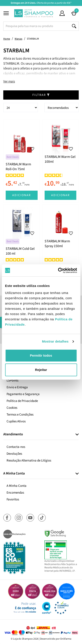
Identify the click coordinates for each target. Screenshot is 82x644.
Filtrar (41, 95)
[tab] (41, 435)
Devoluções (14, 454)
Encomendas (15, 493)
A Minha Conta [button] (14, 474)
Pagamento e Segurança (23, 394)
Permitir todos (41, 355)
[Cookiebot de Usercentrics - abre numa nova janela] (58, 270)
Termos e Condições (20, 415)
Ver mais (9, 81)
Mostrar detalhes (55, 341)
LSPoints (12, 380)
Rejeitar (41, 370)
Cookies (12, 408)
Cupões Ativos (16, 421)
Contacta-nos (16, 447)
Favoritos (13, 499)
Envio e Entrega (17, 387)
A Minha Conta (17, 486)
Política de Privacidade (22, 401)
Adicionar (22, 195)
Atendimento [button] (13, 434)
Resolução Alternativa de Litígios (29, 461)
